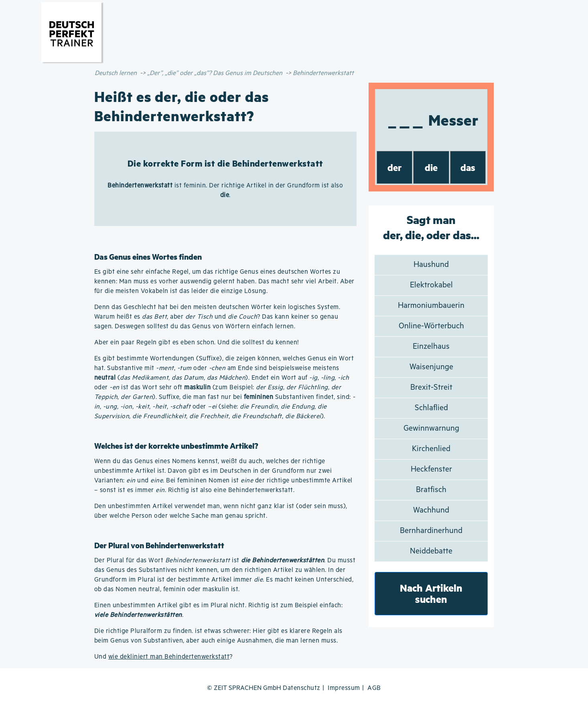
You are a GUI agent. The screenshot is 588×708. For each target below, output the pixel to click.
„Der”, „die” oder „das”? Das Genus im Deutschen (215, 73)
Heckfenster (431, 469)
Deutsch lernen (116, 73)
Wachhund (431, 510)
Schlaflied (431, 408)
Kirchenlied (431, 449)
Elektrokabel (431, 285)
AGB (374, 688)
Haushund (431, 265)
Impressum (344, 688)
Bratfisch (431, 490)
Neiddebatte (431, 551)
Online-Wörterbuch (431, 326)
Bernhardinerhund (431, 531)
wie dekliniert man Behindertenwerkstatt (169, 657)
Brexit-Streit (431, 388)
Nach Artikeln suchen (431, 593)
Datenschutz (302, 688)
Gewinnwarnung (431, 428)
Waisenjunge (431, 367)
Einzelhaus (431, 347)
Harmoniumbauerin (431, 306)
